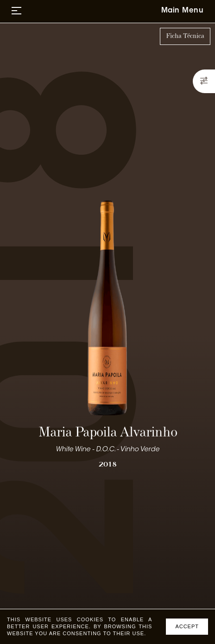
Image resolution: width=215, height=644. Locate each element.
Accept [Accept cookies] (187, 626)
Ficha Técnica (185, 36)
